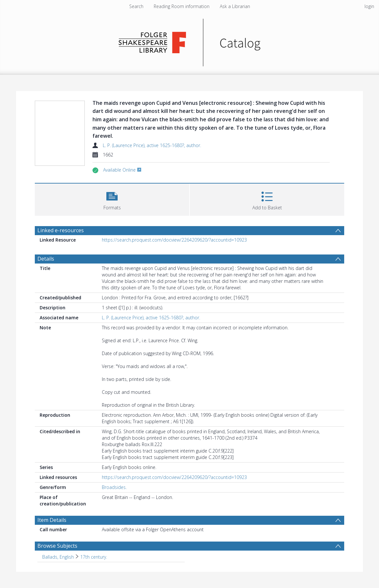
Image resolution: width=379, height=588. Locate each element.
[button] (112, 199)
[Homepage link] (190, 41)
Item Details (52, 520)
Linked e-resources (61, 230)
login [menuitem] (369, 6)
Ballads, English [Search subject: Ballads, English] (58, 557)
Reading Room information (182, 6)
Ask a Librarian (235, 6)
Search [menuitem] (136, 6)
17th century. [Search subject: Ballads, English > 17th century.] (94, 557)
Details (46, 259)
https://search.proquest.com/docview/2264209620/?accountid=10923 (174, 240)
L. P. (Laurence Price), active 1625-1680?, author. (152, 145)
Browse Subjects (57, 546)
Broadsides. (114, 487)
